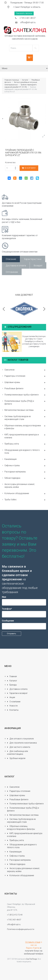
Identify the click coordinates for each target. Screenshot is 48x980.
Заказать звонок (24, 13)
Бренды (12, 685)
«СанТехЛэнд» (31, 959)
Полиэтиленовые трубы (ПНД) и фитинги (25, 402)
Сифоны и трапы (25, 466)
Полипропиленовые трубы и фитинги (25, 395)
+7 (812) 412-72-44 (15, 915)
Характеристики (33, 259)
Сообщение (8, 621)
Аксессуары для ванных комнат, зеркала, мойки (20, 486)
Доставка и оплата (16, 266)
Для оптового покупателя (20, 739)
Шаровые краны (25, 383)
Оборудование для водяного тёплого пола (25, 452)
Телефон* (7, 609)
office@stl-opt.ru (28, 22)
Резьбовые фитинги (25, 389)
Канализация (25, 459)
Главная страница (12, 80)
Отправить (12, 634)
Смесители (25, 370)
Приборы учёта (25, 444)
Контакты (13, 710)
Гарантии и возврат (17, 693)
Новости (12, 706)
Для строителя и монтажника (22, 743)
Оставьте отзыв (33, 942)
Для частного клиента (19, 747)
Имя (4, 597)
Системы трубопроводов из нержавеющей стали (25, 418)
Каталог (25, 80)
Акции (11, 697)
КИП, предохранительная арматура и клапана (25, 436)
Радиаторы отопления (25, 376)
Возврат (38, 266)
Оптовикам (12, 272)
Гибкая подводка (25, 478)
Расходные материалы (25, 472)
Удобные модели (16, 758)
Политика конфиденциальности (21, 929)
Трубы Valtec (25, 500)
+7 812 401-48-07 (28, 18)
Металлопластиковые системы (25, 410)
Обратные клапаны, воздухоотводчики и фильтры (25, 427)
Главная (12, 676)
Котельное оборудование (25, 494)
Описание (11, 259)
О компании (14, 702)
